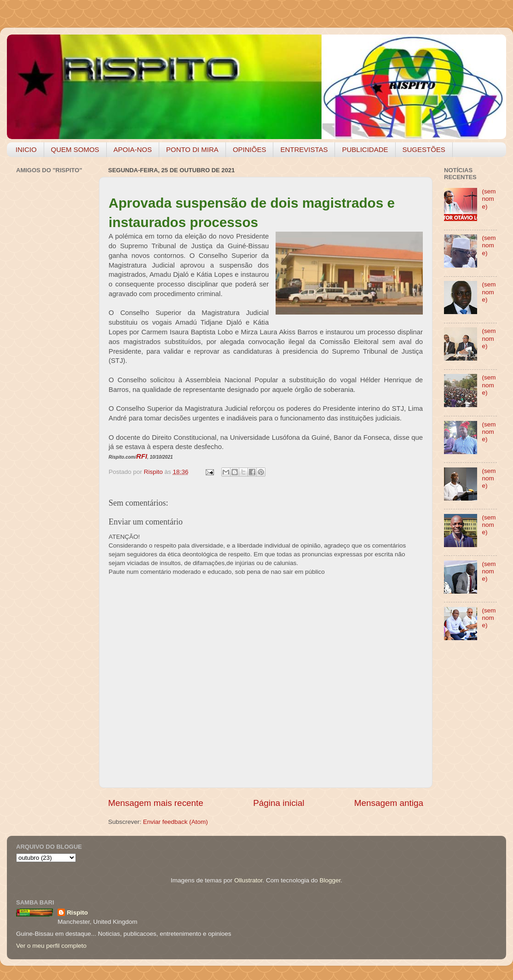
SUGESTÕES (424, 149)
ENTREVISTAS (304, 149)
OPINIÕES (250, 149)
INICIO (26, 149)
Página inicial (279, 803)
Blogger (330, 880)
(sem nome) (489, 199)
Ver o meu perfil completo (51, 946)
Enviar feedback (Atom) (176, 822)
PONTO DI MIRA (192, 149)
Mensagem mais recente (156, 803)
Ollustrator (248, 880)
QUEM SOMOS (75, 149)
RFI (142, 456)
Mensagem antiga (389, 803)
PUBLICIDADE (365, 149)
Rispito (77, 913)
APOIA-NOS (133, 149)
